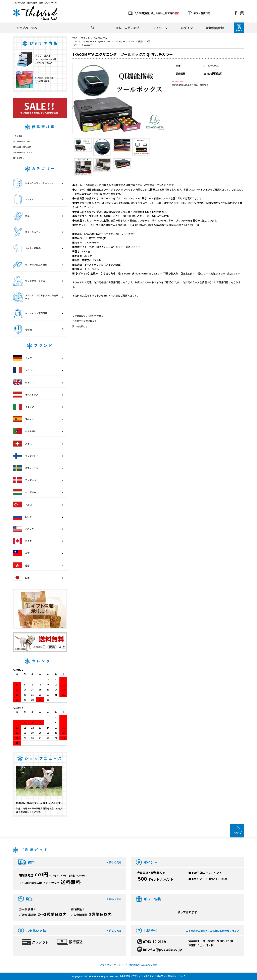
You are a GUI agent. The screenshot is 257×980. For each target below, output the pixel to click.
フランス (85, 38)
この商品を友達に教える (84, 321)
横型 (140, 41)
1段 (148, 41)
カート (239, 28)
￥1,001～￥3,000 (22, 141)
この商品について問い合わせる (88, 316)
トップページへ (27, 28)
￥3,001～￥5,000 (22, 147)
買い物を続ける (80, 326)
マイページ (160, 28)
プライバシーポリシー (112, 965)
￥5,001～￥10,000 (23, 152)
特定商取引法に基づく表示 (143, 965)
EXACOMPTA (100, 38)
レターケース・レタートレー (96, 41)
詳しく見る (114, 862)
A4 (133, 41)
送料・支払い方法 (127, 28)
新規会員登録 (215, 28)
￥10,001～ (87, 45)
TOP (75, 38)
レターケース (121, 41)
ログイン (187, 28)
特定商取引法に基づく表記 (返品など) (191, 85)
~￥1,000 (18, 136)
